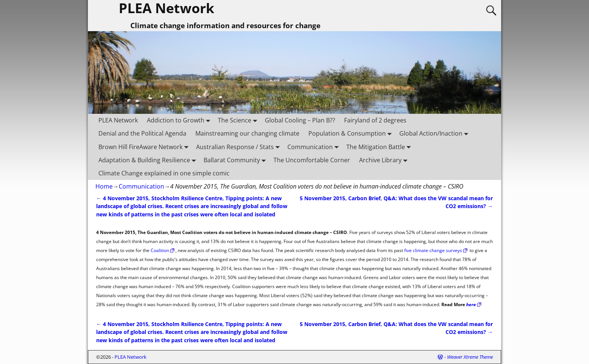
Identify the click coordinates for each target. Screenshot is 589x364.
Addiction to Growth (180, 120)
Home (104, 186)
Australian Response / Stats (239, 147)
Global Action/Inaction (435, 134)
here (471, 304)
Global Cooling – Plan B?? (300, 120)
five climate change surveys (433, 250)
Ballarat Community (236, 160)
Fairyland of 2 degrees (375, 120)
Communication (315, 147)
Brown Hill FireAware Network (145, 147)
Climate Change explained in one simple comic (164, 173)
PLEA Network (118, 120)
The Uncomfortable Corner (312, 160)
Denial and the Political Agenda (142, 133)
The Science (239, 120)
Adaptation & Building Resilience (149, 160)
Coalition (160, 250)
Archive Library (385, 160)
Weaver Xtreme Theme (470, 357)
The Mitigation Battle (380, 147)
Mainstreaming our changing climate (247, 133)
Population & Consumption (352, 134)
